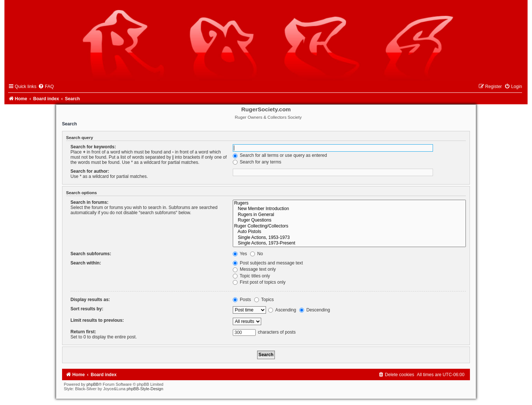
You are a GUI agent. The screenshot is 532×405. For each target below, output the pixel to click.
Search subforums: (91, 254)
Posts (242, 300)
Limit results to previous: (97, 320)
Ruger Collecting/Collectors (349, 226)
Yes (240, 254)
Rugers (349, 203)
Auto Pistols (349, 232)
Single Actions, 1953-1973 (349, 238)
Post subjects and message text (268, 263)
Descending (315, 310)
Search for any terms (257, 162)
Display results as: (90, 300)
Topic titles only (251, 276)
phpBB (93, 384)
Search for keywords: (93, 147)
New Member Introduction (349, 209)
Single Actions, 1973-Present (349, 243)
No (257, 254)
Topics (264, 300)
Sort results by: (87, 309)
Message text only (254, 269)
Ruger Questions (349, 220)
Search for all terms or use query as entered (280, 155)
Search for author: (90, 171)
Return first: (83, 332)
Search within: (86, 263)
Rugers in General (349, 215)
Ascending (282, 310)
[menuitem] (46, 87)
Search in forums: (90, 202)
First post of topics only (259, 282)
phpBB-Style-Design (145, 389)
